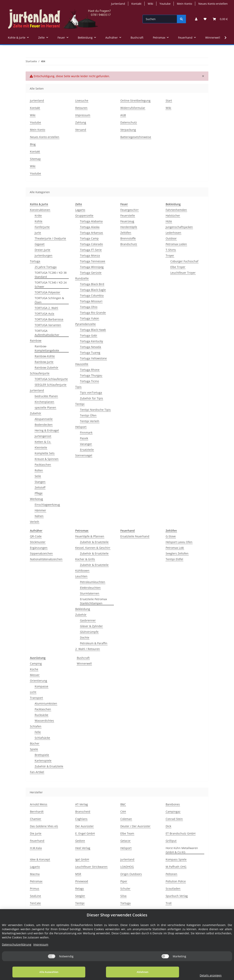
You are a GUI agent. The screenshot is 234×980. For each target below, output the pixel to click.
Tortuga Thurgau (91, 375)
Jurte (38, 233)
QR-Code (36, 536)
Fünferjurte (42, 227)
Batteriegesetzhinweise (136, 137)
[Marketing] (165, 956)
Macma (35, 874)
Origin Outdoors (131, 874)
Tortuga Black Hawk (93, 330)
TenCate (35, 903)
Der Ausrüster (84, 826)
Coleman (126, 819)
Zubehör (36, 413)
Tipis (78, 387)
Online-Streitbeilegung (135, 101)
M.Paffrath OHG (176, 867)
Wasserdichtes (44, 721)
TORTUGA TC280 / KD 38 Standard (51, 275)
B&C (123, 804)
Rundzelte (82, 278)
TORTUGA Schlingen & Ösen (49, 300)
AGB (123, 115)
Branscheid (83, 812)
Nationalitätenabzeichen (46, 559)
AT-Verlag (82, 804)
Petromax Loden (176, 244)
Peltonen (171, 874)
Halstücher (173, 216)
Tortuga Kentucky (91, 341)
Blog (33, 144)
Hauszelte (82, 364)
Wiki (150, 4)
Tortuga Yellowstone (93, 358)
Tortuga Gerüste (91, 273)
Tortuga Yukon (90, 318)
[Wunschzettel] (205, 19)
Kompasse (41, 686)
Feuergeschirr (130, 210)
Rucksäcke (41, 715)
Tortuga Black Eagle (93, 290)
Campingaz (173, 812)
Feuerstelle (128, 216)
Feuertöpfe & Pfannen (90, 536)
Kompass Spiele (176, 859)
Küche (34, 669)
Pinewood (82, 881)
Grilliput (171, 841)
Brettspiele (42, 755)
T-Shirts (171, 250)
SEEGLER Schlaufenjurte (51, 385)
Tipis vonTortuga (91, 393)
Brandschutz (129, 244)
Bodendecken (44, 425)
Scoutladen (173, 889)
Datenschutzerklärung (17, 944)
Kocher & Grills (85, 559)
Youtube (165, 4)
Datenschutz (129, 122)
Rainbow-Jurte (44, 362)
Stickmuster (38, 542)
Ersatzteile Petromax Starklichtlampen (93, 601)
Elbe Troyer (178, 267)
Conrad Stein (174, 819)
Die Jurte (36, 833)
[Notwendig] (52, 956)
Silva (123, 896)
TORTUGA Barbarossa (49, 319)
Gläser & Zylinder (91, 626)
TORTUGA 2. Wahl (46, 308)
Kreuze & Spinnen (47, 459)
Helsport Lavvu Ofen (179, 542)
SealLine (35, 896)
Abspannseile (44, 419)
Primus (35, 889)
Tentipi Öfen (88, 415)
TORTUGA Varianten (48, 325)
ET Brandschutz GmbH (181, 833)
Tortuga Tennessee (93, 261)
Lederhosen (173, 233)
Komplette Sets (45, 453)
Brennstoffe (128, 238)
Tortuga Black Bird (92, 284)
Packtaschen (43, 465)
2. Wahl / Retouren (88, 649)
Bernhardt (37, 812)
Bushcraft (83, 658)
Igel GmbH (82, 859)
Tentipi (80, 404)
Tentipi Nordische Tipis (95, 410)
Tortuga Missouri (91, 301)
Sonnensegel (84, 455)
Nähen (39, 516)
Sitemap (35, 159)
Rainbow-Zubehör (46, 368)
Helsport (81, 427)
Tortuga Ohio (89, 307)
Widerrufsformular (133, 108)
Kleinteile (41, 447)
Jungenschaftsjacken (179, 227)
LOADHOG (127, 867)
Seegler (80, 896)
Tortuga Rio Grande (93, 313)
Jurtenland (118, 4)
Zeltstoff (40, 487)
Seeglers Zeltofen (177, 553)
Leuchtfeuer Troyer (183, 273)
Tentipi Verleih (90, 421)
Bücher (35, 743)
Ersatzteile (87, 450)
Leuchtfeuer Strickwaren (91, 867)
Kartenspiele (43, 761)
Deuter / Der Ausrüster (135, 826)
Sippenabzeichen (41, 553)
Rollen (39, 470)
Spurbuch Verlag (177, 896)
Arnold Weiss (39, 804)
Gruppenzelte (84, 216)
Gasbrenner (88, 620)
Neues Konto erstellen (213, 4)
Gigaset (40, 244)
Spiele (34, 749)
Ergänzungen (39, 548)
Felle (38, 732)
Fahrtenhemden (176, 210)
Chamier (36, 819)
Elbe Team (127, 833)
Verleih (35, 522)
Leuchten (81, 576)
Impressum (83, 115)
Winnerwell (84, 663)
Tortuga (35, 261)
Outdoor (171, 238)
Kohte (39, 221)
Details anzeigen (200, 975)
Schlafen (36, 726)
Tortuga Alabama (91, 221)
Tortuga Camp (89, 238)
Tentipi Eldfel (174, 559)
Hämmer (40, 510)
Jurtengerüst (43, 436)
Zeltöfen (126, 233)
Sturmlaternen (90, 593)
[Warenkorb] (220, 19)
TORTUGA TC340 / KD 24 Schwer (51, 285)
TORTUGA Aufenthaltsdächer (47, 333)
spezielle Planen (45, 407)
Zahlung (81, 122)
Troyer (170, 255)
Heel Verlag (83, 848)
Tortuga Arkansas (91, 233)
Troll (169, 903)
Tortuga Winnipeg (92, 267)
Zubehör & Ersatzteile (94, 542)
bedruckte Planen (46, 396)
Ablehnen (126, 972)
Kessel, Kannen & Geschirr (93, 548)
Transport (36, 698)
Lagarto (80, 210)
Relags (80, 889)
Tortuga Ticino (89, 381)
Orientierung (39, 681)
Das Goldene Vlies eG (44, 826)
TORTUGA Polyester (47, 292)
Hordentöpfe (129, 227)
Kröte (38, 216)
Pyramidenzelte (85, 324)
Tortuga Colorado (91, 244)
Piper (124, 881)
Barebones (173, 804)
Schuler (125, 889)
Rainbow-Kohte (45, 356)
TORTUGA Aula (44, 314)
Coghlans (81, 819)
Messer (35, 675)
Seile (38, 476)
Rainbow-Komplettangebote (47, 348)
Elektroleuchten (90, 588)
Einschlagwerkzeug (47, 505)
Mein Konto (184, 4)
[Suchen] (160, 19)
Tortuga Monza (90, 255)
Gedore (80, 841)
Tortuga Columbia (92, 295)
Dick (168, 826)
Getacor (125, 841)
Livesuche (82, 101)
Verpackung (128, 130)
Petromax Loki (175, 548)
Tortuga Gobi (89, 335)
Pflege (39, 493)
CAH (123, 812)
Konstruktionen (40, 210)
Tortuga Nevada (91, 347)
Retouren (81, 108)
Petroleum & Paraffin (94, 643)
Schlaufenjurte (40, 373)
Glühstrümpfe (89, 632)
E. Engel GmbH (85, 833)
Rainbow (36, 341)
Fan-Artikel (37, 772)
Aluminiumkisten (46, 703)
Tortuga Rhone (90, 370)
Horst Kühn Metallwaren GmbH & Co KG (182, 850)
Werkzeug (36, 499)
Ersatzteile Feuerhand (135, 536)
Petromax (36, 881)
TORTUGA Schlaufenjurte (51, 379)
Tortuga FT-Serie (91, 250)
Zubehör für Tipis (91, 398)
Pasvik (84, 438)
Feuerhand (37, 841)
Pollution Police (176, 881)
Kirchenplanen (44, 402)
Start (169, 101)
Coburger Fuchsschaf (184, 261)
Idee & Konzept (40, 859)
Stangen (40, 482)
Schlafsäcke (42, 738)
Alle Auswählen (43, 972)
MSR (78, 874)
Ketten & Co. (43, 442)
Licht (33, 692)
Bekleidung (83, 609)
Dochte (85, 637)
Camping (36, 663)
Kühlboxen (82, 571)
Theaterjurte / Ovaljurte (50, 238)
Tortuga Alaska (90, 227)
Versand (81, 130)
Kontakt (136, 4)
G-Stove (171, 536)
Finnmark (86, 433)
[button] (196, 19)
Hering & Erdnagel (47, 430)
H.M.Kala (36, 848)
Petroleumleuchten (93, 582)
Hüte (169, 221)
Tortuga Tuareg (90, 353)
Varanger (86, 444)
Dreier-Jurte (42, 250)
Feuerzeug (127, 221)
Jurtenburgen (44, 255)
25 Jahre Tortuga (46, 267)
